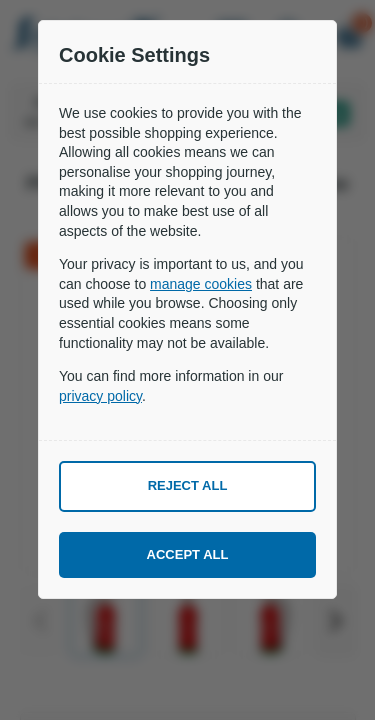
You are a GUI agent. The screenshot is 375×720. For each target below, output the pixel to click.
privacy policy (100, 396)
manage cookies (201, 284)
